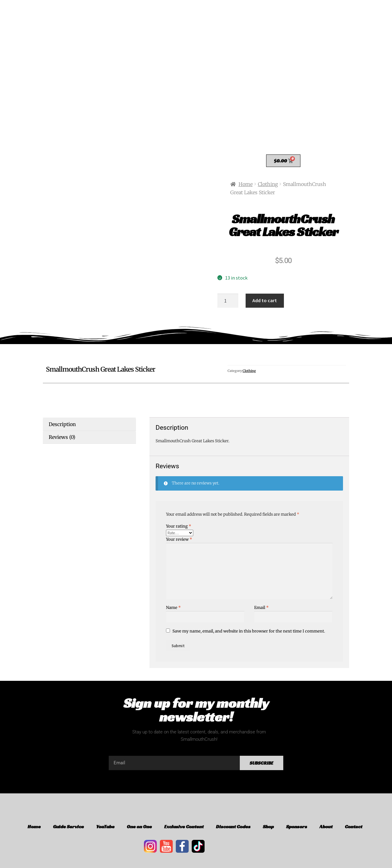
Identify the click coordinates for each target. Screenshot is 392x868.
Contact (354, 827)
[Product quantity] (228, 301)
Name (173, 608)
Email (261, 608)
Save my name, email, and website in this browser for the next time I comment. (249, 631)
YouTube (105, 827)
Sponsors (297, 827)
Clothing (268, 184)
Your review (179, 539)
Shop (268, 827)
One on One (139, 827)
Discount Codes (233, 827)
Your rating (179, 526)
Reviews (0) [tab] (62, 437)
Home (246, 184)
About (326, 827)
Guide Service (68, 827)
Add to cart (265, 300)
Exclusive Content (184, 827)
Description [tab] (62, 424)
